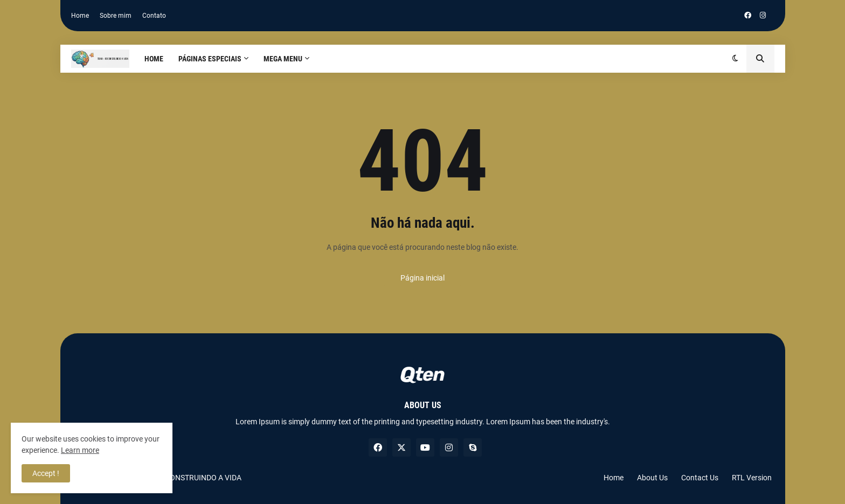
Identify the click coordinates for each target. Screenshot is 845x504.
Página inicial (422, 278)
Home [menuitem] (154, 59)
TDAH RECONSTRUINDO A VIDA (188, 478)
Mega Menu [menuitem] (283, 59)
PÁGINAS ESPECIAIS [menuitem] (210, 59)
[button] (735, 59)
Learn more (80, 450)
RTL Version (752, 478)
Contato (154, 16)
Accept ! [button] (46, 473)
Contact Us (700, 478)
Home (80, 16)
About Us (652, 478)
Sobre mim (116, 16)
